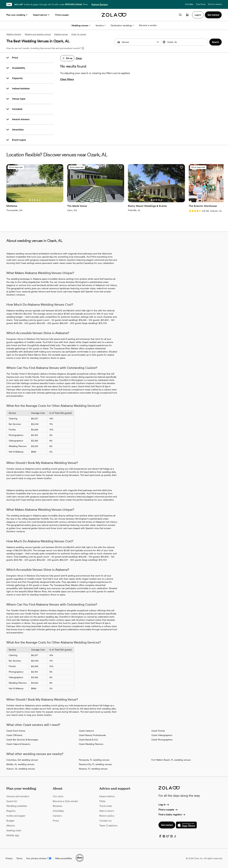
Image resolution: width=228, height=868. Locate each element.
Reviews (57, 806)
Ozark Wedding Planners (91, 744)
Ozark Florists (158, 731)
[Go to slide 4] (37, 200)
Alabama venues (61, 34)
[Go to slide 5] (40, 200)
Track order (106, 806)
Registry (11, 811)
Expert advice (42, 15)
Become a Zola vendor (65, 801)
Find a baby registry (172, 814)
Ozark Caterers (86, 731)
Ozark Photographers (162, 740)
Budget (10, 821)
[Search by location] (184, 42)
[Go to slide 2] (32, 200)
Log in (164, 805)
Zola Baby (189, 4)
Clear (79, 58)
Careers (57, 816)
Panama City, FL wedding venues (95, 764)
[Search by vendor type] (138, 42)
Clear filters (67, 79)
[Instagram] (171, 837)
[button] (158, 42)
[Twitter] (168, 837)
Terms (85, 4)
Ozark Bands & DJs (88, 740)
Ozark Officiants (14, 735)
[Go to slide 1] (30, 200)
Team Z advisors (108, 826)
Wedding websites (17, 806)
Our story (58, 796)
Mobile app (13, 835)
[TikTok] (175, 837)
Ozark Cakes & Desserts (18, 744)
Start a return (107, 811)
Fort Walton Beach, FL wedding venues (171, 760)
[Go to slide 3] (35, 200)
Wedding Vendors (14, 34)
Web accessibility (63, 858)
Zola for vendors (215, 4)
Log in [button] (198, 15)
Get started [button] (213, 15)
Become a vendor (148, 25)
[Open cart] (187, 15)
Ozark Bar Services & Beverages (22, 740)
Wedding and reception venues (38, 34)
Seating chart (14, 830)
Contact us (105, 821)
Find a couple (62, 15)
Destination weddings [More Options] (122, 25)
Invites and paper (16, 816)
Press (56, 821)
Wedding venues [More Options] (81, 25)
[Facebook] (160, 837)
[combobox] (185, 42)
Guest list (12, 801)
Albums (11, 826)
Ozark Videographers (162, 735)
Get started (167, 825)
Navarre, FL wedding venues (93, 769)
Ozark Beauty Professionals (92, 735)
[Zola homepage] (114, 15)
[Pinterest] (164, 837)
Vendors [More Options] (101, 25)
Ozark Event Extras (16, 731)
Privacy (9, 858)
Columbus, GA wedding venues (22, 760)
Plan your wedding (17, 15)
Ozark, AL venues (79, 34)
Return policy (107, 816)
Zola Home (201, 4)
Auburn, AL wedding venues (21, 769)
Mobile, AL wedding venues (20, 764)
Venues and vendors (18, 796)
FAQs (102, 801)
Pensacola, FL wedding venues (94, 760)
